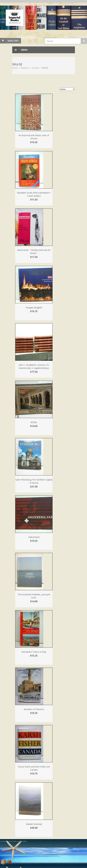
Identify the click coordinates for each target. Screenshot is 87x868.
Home (15, 68)
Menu (20, 50)
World (45, 68)
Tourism (36, 68)
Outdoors (25, 68)
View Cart (13, 41)
